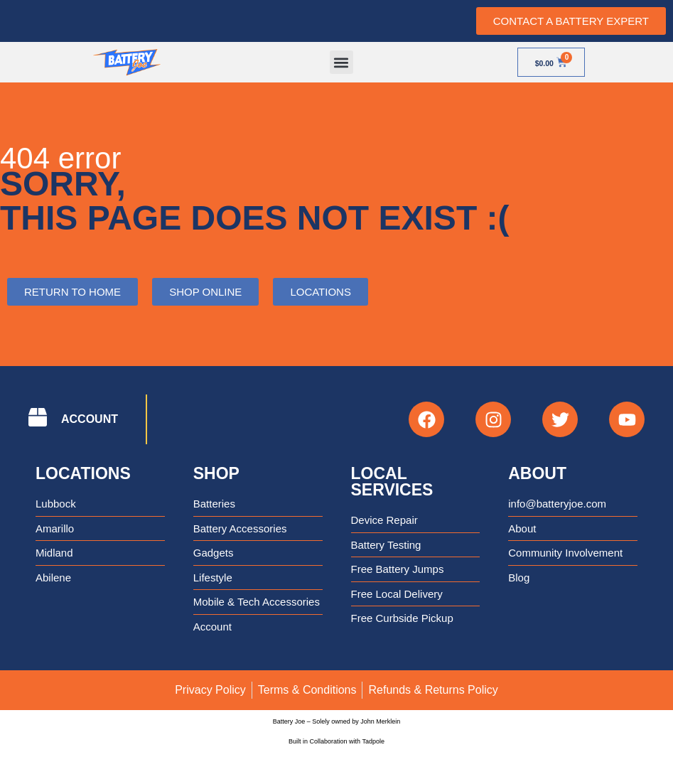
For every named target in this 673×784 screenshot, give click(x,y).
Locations (83, 473)
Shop (216, 473)
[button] (341, 62)
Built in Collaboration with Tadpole (336, 741)
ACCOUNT (90, 419)
